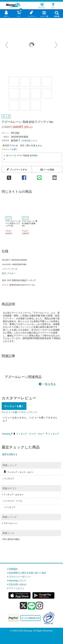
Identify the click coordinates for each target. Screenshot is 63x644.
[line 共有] (39, 177)
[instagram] (39, 605)
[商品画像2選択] (25, 82)
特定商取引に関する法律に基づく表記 (27, 573)
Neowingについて (18, 581)
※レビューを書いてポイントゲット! (19, 412)
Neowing (6, 434)
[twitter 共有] (9, 177)
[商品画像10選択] (25, 105)
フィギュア (54, 434)
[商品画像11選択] (36, 105)
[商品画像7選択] (36, 94)
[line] (31, 606)
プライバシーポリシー (20, 577)
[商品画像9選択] (14, 105)
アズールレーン (10, 523)
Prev (7, 45)
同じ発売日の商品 (11, 539)
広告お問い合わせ (18, 584)
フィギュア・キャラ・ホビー (30, 434)
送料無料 (34, 155)
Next (56, 45)
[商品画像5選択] (14, 94)
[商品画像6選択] (25, 94)
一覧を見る (49, 384)
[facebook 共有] (24, 177)
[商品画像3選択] (36, 82)
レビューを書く (10, 149)
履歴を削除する (10, 454)
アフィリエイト (17, 588)
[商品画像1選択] (14, 82)
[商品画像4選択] (47, 82)
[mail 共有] (55, 177)
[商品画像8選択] (47, 94)
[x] (23, 606)
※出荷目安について (29, 141)
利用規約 (13, 569)
